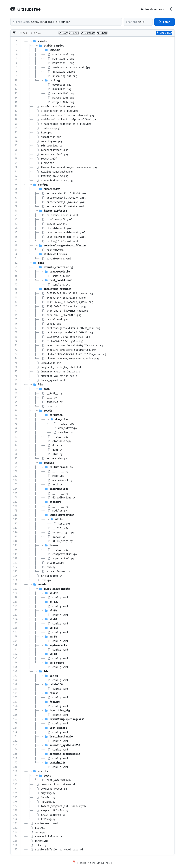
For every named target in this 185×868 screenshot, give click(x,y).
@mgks (83, 863)
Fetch (164, 22)
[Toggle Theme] (171, 9)
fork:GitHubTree (100, 863)
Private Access (152, 9)
